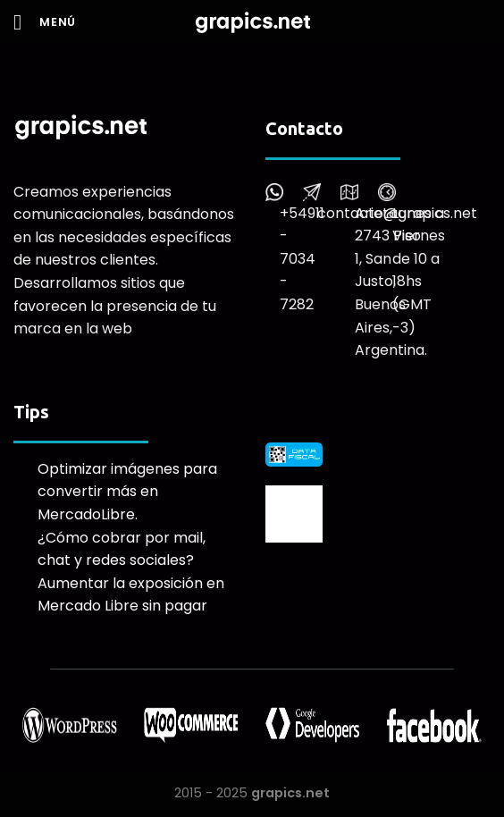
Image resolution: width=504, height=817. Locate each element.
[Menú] (45, 22)
